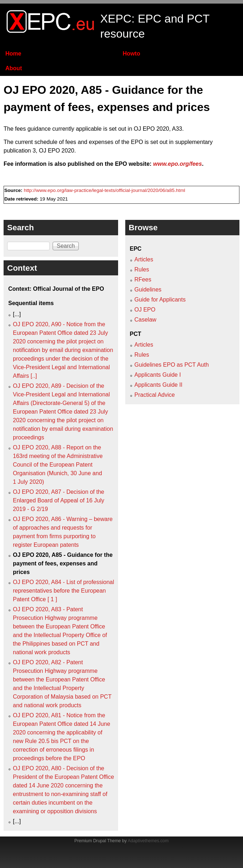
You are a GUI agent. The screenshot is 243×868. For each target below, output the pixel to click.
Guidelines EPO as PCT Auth (172, 365)
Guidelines (148, 290)
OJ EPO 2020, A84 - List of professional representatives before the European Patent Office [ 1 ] (64, 591)
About (14, 68)
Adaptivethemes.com (148, 841)
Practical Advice (155, 395)
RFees (143, 279)
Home (13, 54)
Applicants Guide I (158, 375)
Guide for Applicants (160, 300)
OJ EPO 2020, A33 (158, 129)
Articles (144, 259)
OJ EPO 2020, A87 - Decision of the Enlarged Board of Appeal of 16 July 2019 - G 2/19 (59, 500)
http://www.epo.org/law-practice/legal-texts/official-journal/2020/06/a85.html (104, 190)
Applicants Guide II (159, 385)
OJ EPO (145, 310)
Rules (142, 269)
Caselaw (145, 320)
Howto (132, 54)
